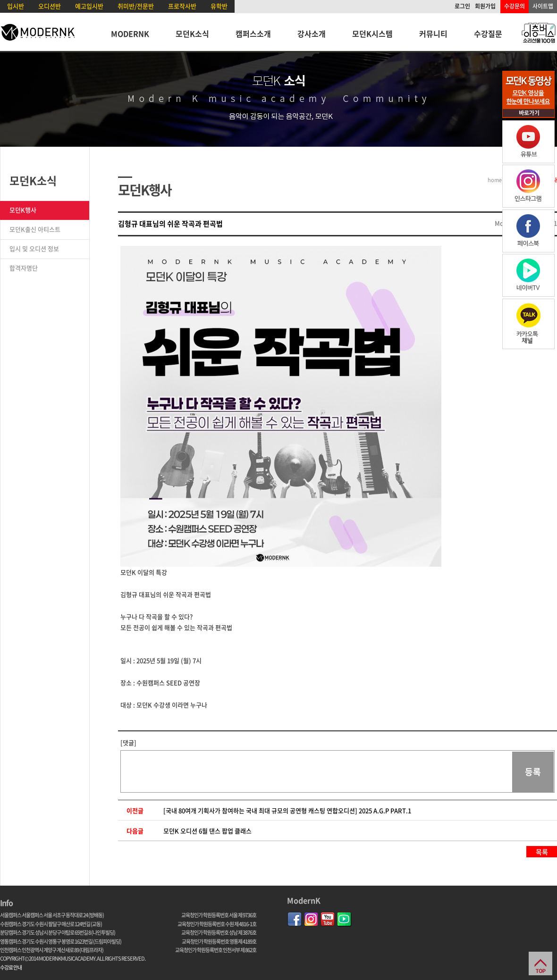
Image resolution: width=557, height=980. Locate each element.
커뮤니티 (433, 34)
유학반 (219, 6)
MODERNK (130, 34)
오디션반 (50, 6)
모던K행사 (23, 210)
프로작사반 (182, 6)
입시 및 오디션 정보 (34, 248)
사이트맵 (543, 6)
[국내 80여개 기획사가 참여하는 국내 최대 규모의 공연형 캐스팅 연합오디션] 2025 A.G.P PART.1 (287, 810)
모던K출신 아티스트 (35, 229)
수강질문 (488, 34)
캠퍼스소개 (253, 34)
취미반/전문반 (136, 6)
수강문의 (515, 6)
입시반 (16, 6)
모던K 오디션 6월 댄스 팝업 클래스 (207, 831)
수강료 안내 (11, 967)
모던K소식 (192, 34)
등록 (533, 772)
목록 (542, 852)
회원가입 (485, 6)
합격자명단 (24, 268)
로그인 (462, 6)
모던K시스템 (372, 34)
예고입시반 (89, 6)
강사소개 (312, 34)
